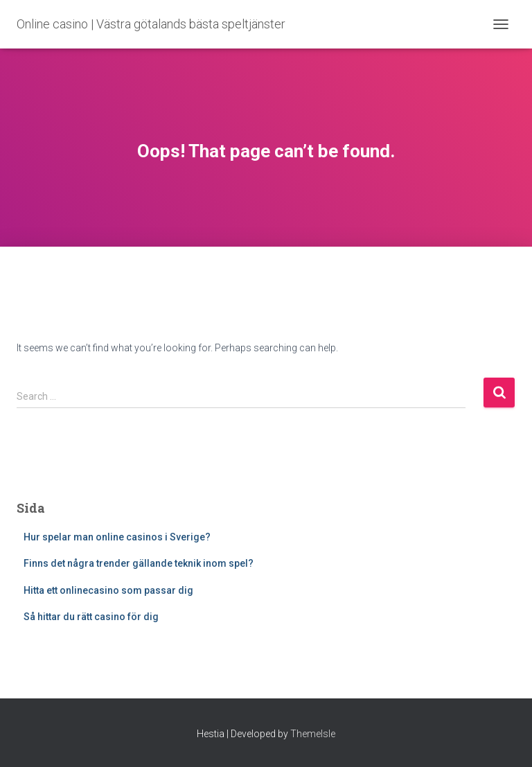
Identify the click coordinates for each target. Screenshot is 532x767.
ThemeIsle (313, 734)
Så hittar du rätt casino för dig (91, 617)
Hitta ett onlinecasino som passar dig (108, 590)
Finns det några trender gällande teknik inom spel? (139, 563)
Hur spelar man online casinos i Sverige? (117, 537)
